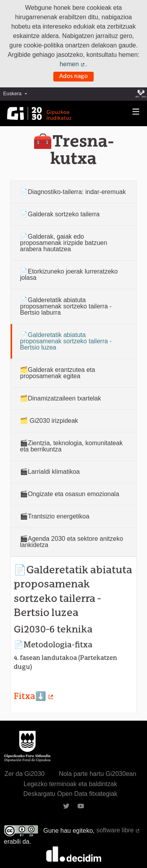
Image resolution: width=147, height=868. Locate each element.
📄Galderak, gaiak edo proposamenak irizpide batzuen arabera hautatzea (64, 243)
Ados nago (73, 76)
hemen (73, 64)
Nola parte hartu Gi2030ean (97, 774)
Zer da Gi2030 (24, 774)
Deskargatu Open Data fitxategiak (70, 794)
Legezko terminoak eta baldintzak (70, 784)
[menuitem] (17, 94)
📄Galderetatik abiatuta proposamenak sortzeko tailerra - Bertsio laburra (66, 306)
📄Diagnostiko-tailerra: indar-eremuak (73, 192)
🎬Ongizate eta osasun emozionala (70, 494)
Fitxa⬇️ (34, 697)
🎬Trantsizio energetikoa (55, 516)
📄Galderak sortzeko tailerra (60, 214)
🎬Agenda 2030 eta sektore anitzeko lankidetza (72, 542)
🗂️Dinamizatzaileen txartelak (61, 398)
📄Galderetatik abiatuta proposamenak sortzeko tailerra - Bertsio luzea (66, 341)
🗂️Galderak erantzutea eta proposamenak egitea (58, 373)
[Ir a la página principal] (39, 113)
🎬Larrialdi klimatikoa (50, 472)
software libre (118, 830)
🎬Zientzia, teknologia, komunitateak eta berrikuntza (71, 446)
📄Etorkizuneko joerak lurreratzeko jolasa (69, 275)
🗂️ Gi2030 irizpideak (49, 421)
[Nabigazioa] (136, 112)
